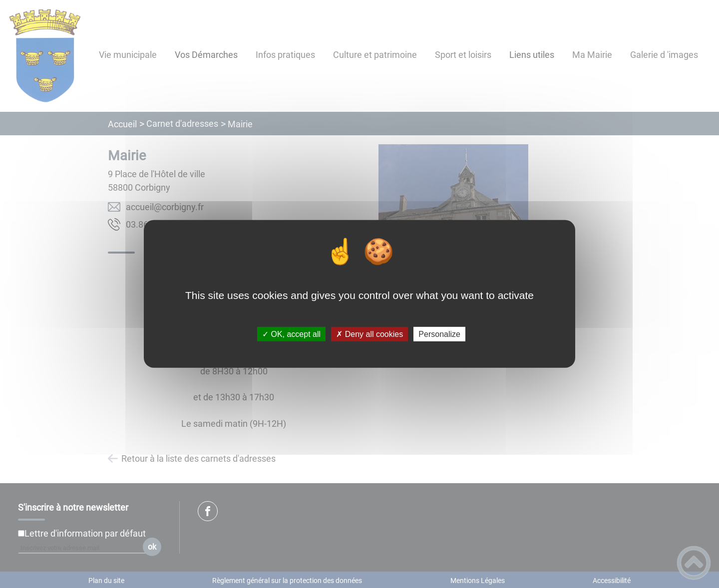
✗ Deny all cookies (369, 334)
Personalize (439, 334)
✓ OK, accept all (291, 334)
